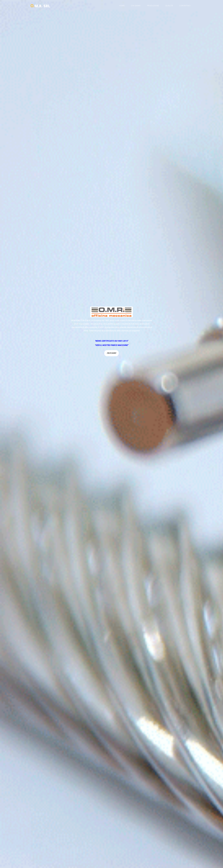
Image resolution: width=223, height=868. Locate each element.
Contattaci (185, 6)
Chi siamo (136, 6)
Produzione (153, 6)
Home (122, 6)
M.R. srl (40, 5)
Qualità (169, 6)
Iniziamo (111, 353)
